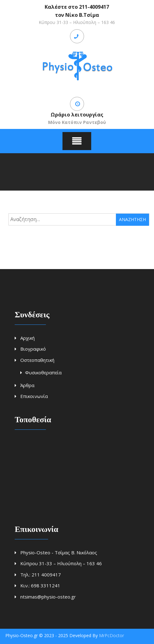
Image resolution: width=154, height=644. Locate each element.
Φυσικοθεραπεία (43, 372)
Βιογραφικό (33, 349)
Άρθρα (27, 385)
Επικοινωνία (34, 396)
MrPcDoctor (112, 635)
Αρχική (27, 338)
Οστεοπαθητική (37, 360)
